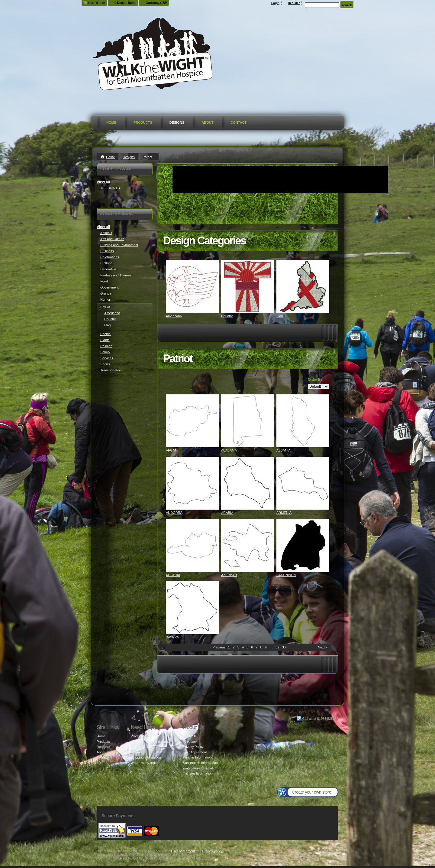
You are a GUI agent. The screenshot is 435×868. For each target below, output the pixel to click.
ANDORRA (174, 513)
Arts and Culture (112, 239)
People (105, 334)
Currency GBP (156, 3)
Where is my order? (145, 763)
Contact (238, 122)
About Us (190, 736)
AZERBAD (229, 575)
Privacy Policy (193, 747)
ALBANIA (283, 450)
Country (227, 316)
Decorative (108, 269)
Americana (174, 316)
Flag (280, 316)
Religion (106, 346)
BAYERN (172, 637)
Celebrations (110, 257)
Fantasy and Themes (116, 275)
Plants (105, 340)
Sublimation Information (200, 763)
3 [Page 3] (238, 647)
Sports (105, 364)
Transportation (111, 370)
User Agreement (195, 752)
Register (294, 3)
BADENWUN (286, 575)
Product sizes (140, 736)
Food (104, 281)
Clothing (106, 263)
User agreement (183, 851)
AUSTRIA (173, 575)
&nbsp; (192, 287)
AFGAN (172, 450)
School (105, 352)
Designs (177, 122)
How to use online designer (151, 742)
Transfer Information (198, 773)
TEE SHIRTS (110, 188)
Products (143, 122)
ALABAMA (229, 450)
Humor (105, 299)
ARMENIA (284, 513)
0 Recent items (125, 3)
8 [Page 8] (261, 647)
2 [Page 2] (234, 647)
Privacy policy (213, 851)
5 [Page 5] (247, 647)
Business (107, 251)
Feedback (190, 742)
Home (111, 122)
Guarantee (138, 752)
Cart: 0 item (97, 3)
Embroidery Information (200, 768)
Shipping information (146, 757)
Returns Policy (141, 747)
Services (107, 358)
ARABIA (227, 513)
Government (110, 287)
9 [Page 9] (266, 647)
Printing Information (197, 757)
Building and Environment (119, 245)
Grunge (106, 293)
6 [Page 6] (252, 647)
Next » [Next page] (323, 647)
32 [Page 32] (277, 647)
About (207, 122)
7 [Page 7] (256, 647)
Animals (106, 233)
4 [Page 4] (243, 647)
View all (103, 182)
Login (275, 3)
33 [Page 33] (284, 647)
